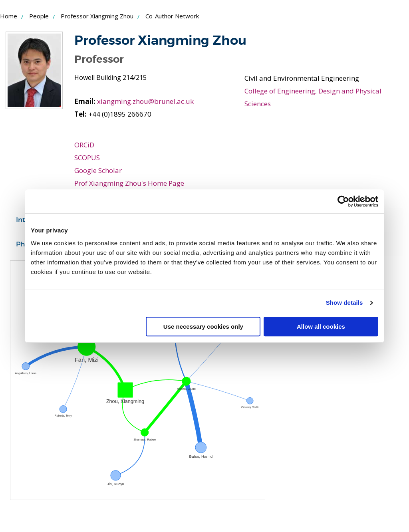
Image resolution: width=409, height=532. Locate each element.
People (39, 16)
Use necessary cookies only (203, 327)
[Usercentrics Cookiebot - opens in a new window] (343, 201)
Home (9, 16)
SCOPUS (87, 158)
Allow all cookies (321, 327)
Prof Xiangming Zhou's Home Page (129, 183)
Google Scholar (98, 170)
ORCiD (84, 145)
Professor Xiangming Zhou (97, 16)
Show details (344, 303)
